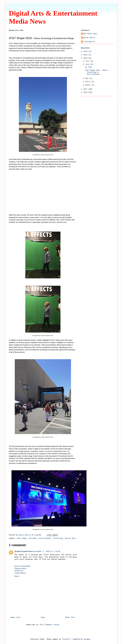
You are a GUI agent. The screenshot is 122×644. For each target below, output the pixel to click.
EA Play (88, 67)
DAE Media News (90, 34)
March (88, 85)
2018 (86, 58)
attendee (33, 538)
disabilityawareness (24, 551)
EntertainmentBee (22, 566)
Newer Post (16, 617)
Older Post (70, 617)
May (87, 78)
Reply (17, 576)
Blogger (87, 639)
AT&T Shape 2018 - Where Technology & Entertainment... (96, 72)
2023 (86, 51)
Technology (58, 538)
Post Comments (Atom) (50, 625)
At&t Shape (22, 538)
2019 (86, 55)
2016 (86, 92)
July (88, 61)
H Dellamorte (89, 42)
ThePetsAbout (20, 573)
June (88, 64)
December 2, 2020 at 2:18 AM (47, 551)
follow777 (66, 639)
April (88, 82)
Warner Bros (70, 538)
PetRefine (19, 571)
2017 (86, 89)
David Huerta (89, 38)
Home (43, 617)
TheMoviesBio (20, 569)
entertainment (45, 538)
